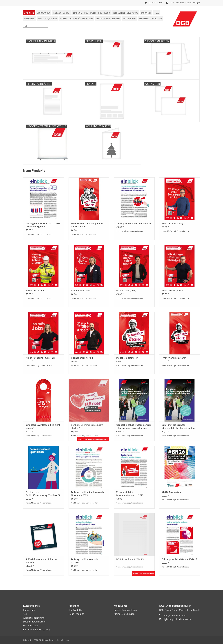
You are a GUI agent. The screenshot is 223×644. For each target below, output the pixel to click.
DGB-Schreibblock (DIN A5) (130, 559)
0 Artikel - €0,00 (154, 3)
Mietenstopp (130, 19)
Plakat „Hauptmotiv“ (127, 358)
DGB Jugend (104, 13)
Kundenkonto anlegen (125, 610)
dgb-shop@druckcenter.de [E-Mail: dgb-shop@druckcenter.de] (177, 619)
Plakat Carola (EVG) (81, 291)
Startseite (29, 13)
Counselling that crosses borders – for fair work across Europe (134, 426)
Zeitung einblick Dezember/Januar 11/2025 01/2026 (130, 494)
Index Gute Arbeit (62, 13)
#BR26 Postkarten (171, 492)
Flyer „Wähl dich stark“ (174, 358)
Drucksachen (44, 13)
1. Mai (156, 13)
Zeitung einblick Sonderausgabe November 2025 (88, 494)
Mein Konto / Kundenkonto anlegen (183, 3)
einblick (77, 13)
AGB (25, 614)
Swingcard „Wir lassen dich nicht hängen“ (43, 426)
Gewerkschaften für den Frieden (77, 19)
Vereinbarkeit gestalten (108, 19)
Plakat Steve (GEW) (126, 291)
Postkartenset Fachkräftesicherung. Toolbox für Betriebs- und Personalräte (43, 494)
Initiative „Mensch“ (48, 19)
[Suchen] (36, 25)
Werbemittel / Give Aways (125, 13)
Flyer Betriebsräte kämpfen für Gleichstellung (87, 225)
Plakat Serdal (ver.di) (82, 358)
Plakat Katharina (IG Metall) (40, 358)
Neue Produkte (76, 614)
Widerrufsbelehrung (34, 618)
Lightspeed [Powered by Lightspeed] (65, 640)
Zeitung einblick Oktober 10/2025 (179, 559)
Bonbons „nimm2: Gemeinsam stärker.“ (87, 426)
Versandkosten (47, 234)
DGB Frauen (90, 13)
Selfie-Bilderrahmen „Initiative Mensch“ (41, 561)
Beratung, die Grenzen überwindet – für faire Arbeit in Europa (178, 426)
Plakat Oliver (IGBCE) (173, 291)
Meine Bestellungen (124, 614)
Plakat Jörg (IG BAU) (36, 291)
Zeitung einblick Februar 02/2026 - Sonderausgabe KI (43, 225)
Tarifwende (30, 19)
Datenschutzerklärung (35, 622)
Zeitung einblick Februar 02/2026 (134, 223)
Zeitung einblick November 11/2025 (85, 561)
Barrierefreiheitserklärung (37, 630)
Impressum (29, 610)
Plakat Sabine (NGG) (172, 223)
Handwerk (146, 13)
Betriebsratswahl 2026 (150, 19)
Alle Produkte (75, 610)
